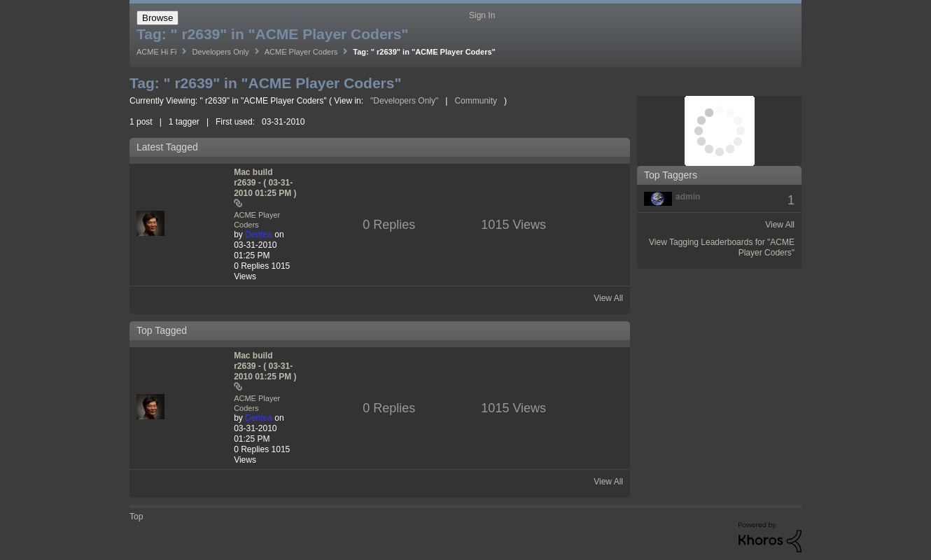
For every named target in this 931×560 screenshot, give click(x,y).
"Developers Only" (404, 101)
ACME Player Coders (301, 52)
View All (608, 298)
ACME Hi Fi (156, 52)
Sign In (482, 15)
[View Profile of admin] (688, 197)
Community (476, 101)
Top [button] (136, 517)
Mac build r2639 (265, 183)
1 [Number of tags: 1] (791, 200)
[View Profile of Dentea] (259, 234)
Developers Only (220, 52)
